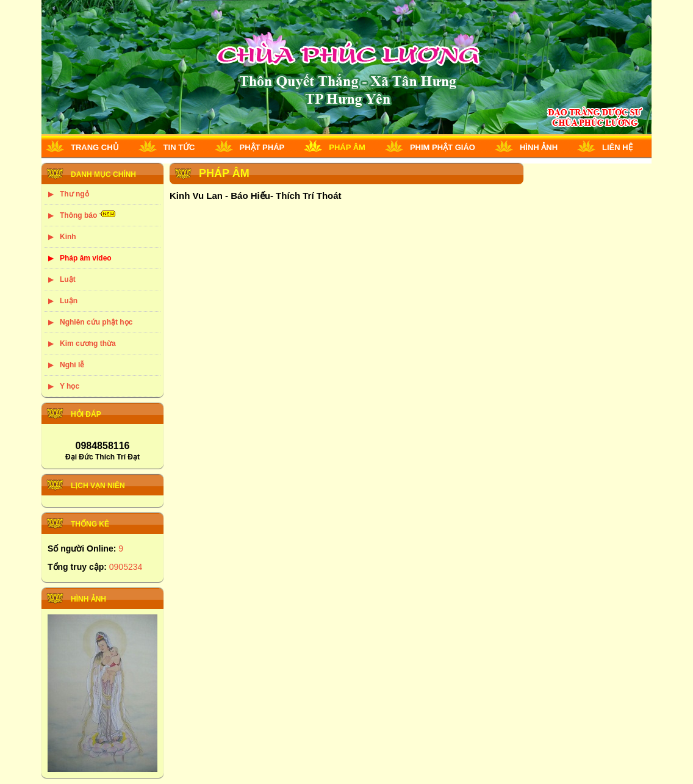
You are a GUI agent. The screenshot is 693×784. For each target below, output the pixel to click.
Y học (70, 386)
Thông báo (78, 215)
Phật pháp (262, 147)
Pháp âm (347, 147)
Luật (68, 279)
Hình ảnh (539, 147)
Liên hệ (617, 147)
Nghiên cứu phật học (96, 322)
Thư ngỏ (74, 194)
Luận (69, 301)
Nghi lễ (72, 365)
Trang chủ (95, 147)
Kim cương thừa (88, 343)
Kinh (68, 237)
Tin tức (179, 147)
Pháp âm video (86, 258)
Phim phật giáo (443, 147)
